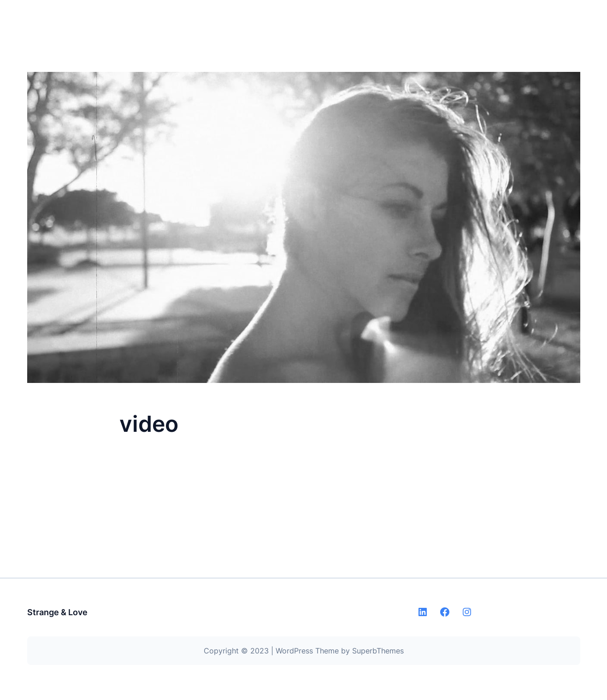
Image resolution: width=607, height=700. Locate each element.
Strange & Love (57, 612)
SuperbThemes (378, 651)
